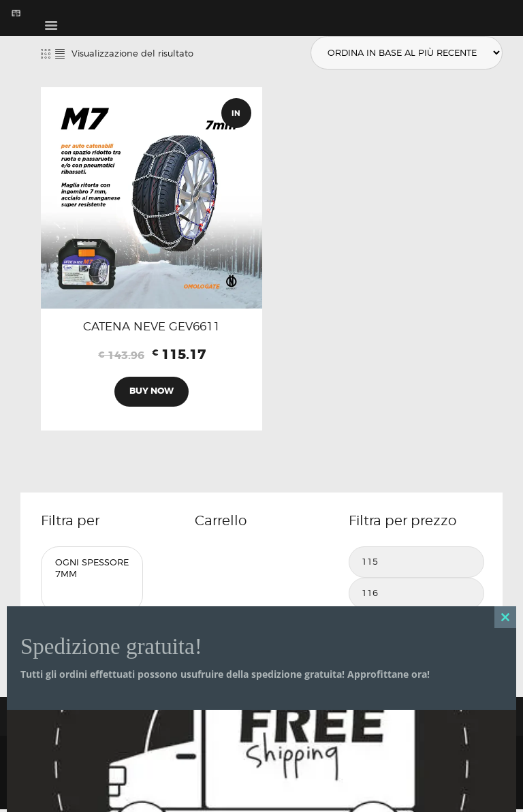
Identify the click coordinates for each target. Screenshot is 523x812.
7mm (92, 576)
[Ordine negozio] (405, 53)
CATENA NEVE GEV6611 (152, 327)
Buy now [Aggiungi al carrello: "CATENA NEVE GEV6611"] (152, 393)
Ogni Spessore (92, 564)
